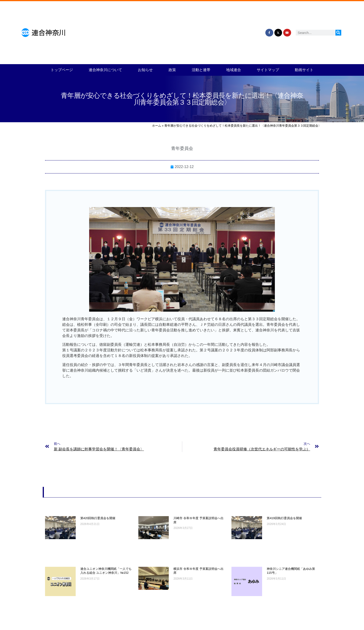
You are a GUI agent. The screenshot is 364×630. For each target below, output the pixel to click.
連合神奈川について (105, 70)
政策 (172, 70)
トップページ (62, 70)
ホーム (157, 126)
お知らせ (145, 70)
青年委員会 (182, 148)
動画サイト (304, 70)
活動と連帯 (201, 70)
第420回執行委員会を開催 (98, 518)
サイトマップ (268, 70)
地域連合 (234, 70)
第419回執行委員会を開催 (284, 518)
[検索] (338, 33)
